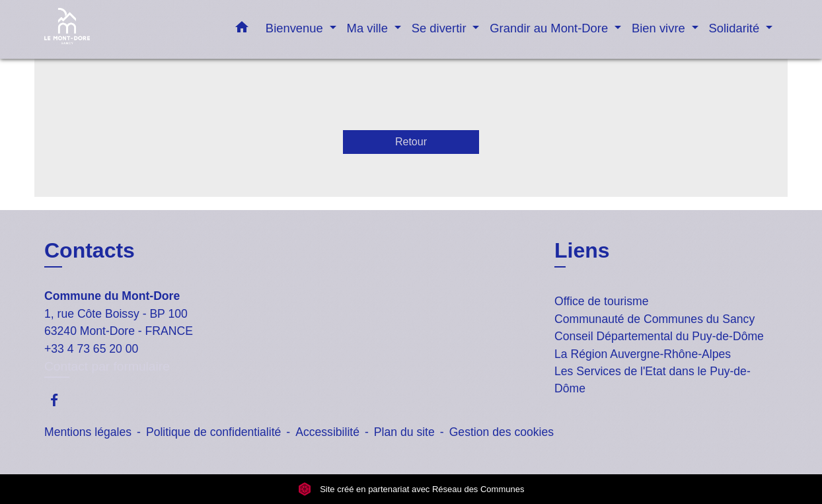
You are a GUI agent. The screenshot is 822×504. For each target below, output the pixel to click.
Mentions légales (88, 432)
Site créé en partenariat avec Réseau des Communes (411, 489)
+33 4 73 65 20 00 (91, 349)
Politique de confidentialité (213, 432)
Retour (411, 142)
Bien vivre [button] (660, 28)
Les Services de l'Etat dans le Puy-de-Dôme (653, 380)
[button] (242, 30)
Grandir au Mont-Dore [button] (550, 28)
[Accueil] (127, 29)
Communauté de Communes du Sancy (654, 319)
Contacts (90, 250)
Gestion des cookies (502, 432)
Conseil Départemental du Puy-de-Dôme (659, 336)
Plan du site (404, 432)
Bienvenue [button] (296, 28)
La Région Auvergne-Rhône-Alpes (643, 354)
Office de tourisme (601, 301)
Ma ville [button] (369, 28)
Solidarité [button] (736, 28)
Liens (582, 250)
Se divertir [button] (441, 28)
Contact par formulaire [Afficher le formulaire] (107, 366)
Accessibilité (327, 432)
